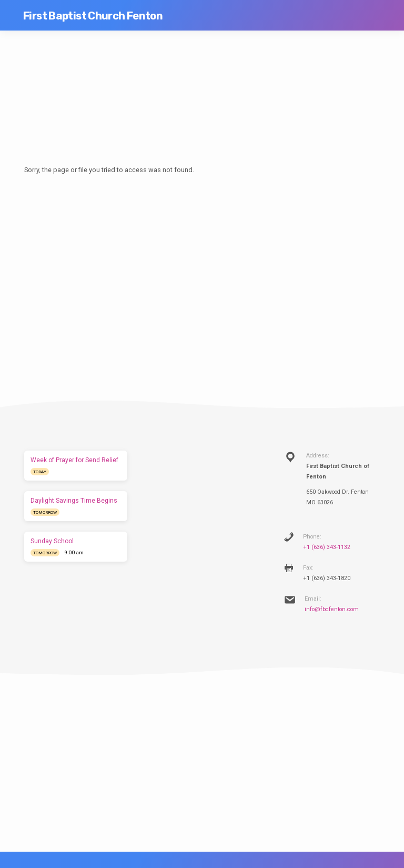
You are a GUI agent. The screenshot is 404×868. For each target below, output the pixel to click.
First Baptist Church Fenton (93, 16)
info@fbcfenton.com (332, 609)
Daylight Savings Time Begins (74, 501)
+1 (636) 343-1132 (327, 547)
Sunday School (52, 541)
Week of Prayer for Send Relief (74, 460)
